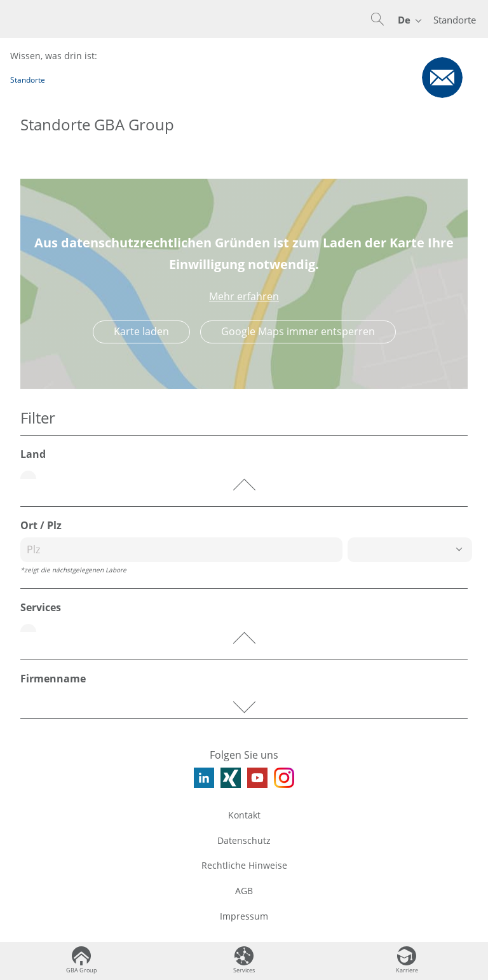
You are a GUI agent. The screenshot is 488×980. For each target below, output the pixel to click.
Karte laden (141, 331)
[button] (377, 19)
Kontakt (244, 815)
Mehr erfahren (244, 296)
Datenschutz (244, 840)
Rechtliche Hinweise (244, 865)
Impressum (244, 916)
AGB (244, 891)
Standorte (455, 20)
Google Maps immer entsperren (298, 331)
